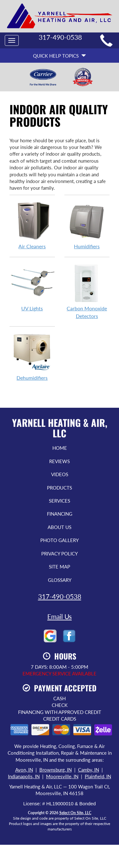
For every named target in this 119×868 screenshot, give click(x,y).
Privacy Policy (60, 554)
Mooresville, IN (62, 776)
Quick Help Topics (60, 56)
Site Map (60, 567)
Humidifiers (87, 225)
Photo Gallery (60, 540)
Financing (60, 514)
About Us (60, 527)
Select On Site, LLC (75, 813)
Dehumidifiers (32, 357)
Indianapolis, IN (24, 776)
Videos (60, 474)
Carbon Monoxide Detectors (87, 291)
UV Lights (32, 287)
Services (60, 501)
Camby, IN (89, 770)
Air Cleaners (32, 225)
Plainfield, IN (98, 776)
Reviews (60, 461)
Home (60, 448)
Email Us (60, 616)
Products (60, 488)
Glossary (60, 580)
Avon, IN (24, 770)
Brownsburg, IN (56, 770)
